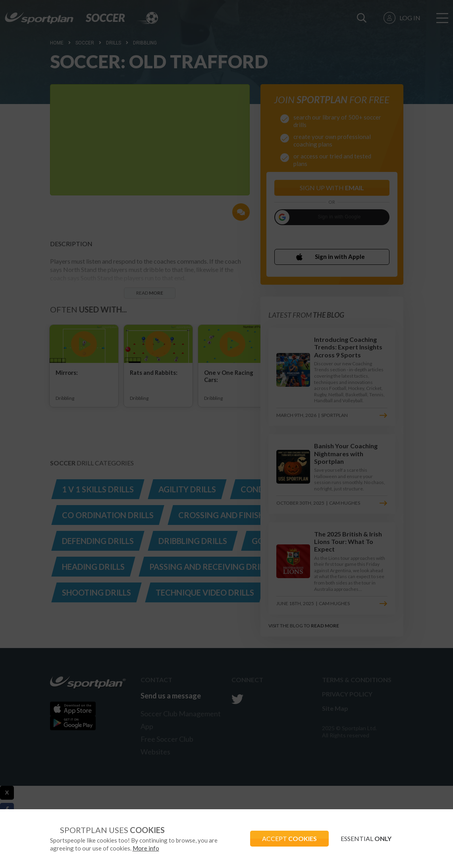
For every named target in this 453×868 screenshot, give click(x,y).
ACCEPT (289, 838)
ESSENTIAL (366, 838)
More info (146, 848)
